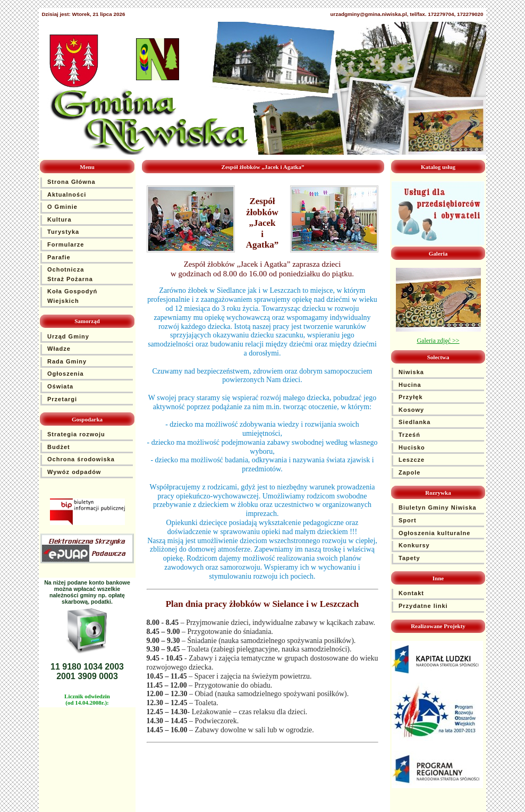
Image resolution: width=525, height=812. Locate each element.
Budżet (59, 447)
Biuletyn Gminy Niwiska (438, 508)
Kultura (60, 219)
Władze (59, 349)
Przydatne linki (423, 606)
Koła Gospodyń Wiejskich (72, 296)
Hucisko (412, 447)
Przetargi (62, 399)
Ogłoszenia (66, 374)
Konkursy (414, 545)
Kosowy (411, 410)
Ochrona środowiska (81, 459)
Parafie (59, 257)
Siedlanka (414, 422)
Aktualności (67, 194)
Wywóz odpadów (74, 472)
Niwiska (411, 372)
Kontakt (411, 593)
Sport (408, 520)
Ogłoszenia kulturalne (434, 533)
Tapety (409, 558)
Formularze (66, 244)
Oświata (60, 386)
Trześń (409, 435)
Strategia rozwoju (76, 434)
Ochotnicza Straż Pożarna (70, 274)
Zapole (409, 472)
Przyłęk (411, 397)
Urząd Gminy (68, 336)
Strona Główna (71, 182)
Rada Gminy (67, 361)
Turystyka (63, 232)
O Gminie (62, 207)
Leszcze (412, 460)
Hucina (410, 385)
